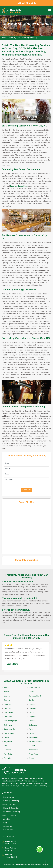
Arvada (7, 688)
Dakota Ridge (9, 733)
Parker (31, 729)
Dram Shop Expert (10, 815)
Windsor (32, 758)
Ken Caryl (32, 700)
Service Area (8, 830)
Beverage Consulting (11, 801)
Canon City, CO (11, 857)
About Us (7, 819)
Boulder (7, 696)
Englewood (8, 742)
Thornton (32, 746)
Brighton (7, 700)
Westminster (33, 750)
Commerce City (10, 729)
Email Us (9, 850)
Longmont (32, 717)
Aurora (7, 692)
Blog (5, 823)
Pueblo (31, 733)
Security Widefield (35, 742)
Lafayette (32, 704)
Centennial (8, 717)
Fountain (7, 758)
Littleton (32, 713)
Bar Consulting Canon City (28, 38)
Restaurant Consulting (12, 812)
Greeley (32, 692)
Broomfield (8, 704)
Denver (7, 737)
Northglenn (33, 725)
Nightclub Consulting (11, 808)
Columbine (8, 725)
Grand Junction (34, 688)
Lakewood (32, 708)
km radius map (26, 529)
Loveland (32, 721)
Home (4, 38)
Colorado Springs (11, 721)
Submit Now (26, 490)
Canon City (12, 38)
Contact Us (7, 826)
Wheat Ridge (33, 754)
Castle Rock (9, 713)
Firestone (8, 750)
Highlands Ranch (35, 696)
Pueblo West (33, 737)
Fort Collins (8, 754)
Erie (6, 746)
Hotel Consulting (9, 804)
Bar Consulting (9, 797)
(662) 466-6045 (11, 844)
